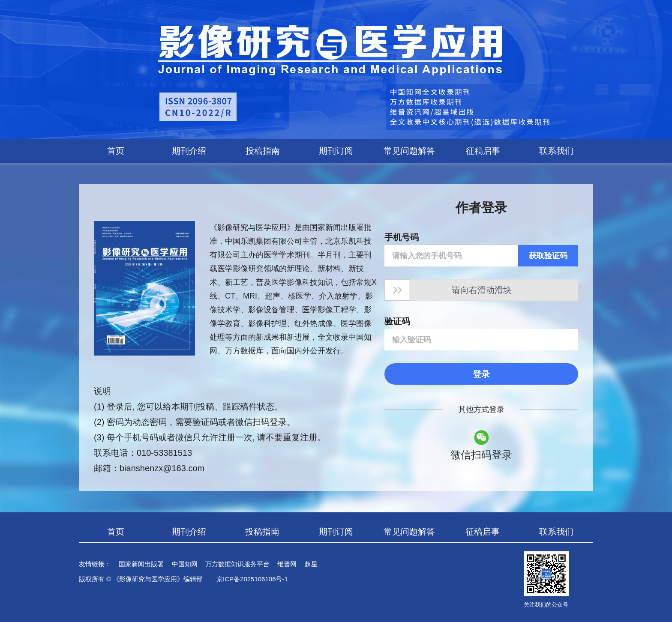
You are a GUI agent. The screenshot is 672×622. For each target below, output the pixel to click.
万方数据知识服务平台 (237, 564)
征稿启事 (483, 151)
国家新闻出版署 (141, 564)
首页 (116, 151)
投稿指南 (263, 151)
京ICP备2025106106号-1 (252, 579)
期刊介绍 (189, 151)
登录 (481, 374)
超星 (311, 564)
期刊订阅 (336, 151)
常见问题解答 (409, 151)
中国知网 (185, 564)
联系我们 (556, 151)
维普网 (287, 564)
